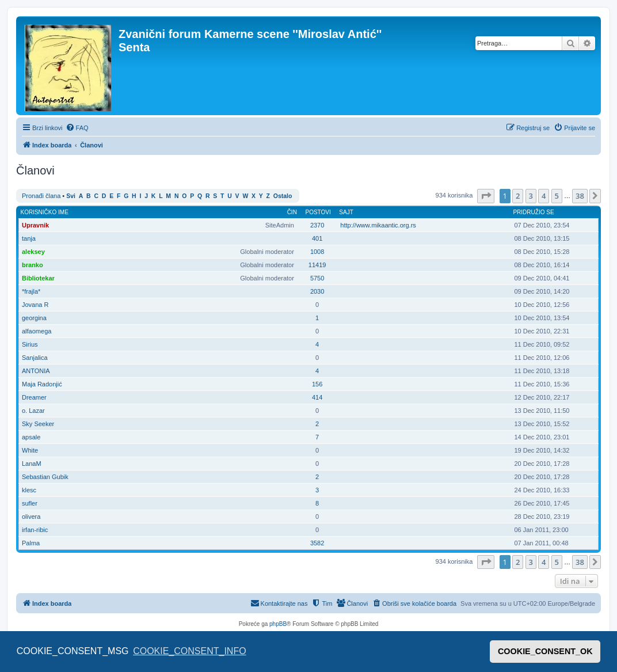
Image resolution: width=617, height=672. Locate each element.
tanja (29, 238)
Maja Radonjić (42, 384)
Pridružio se (533, 212)
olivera (31, 517)
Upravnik (35, 225)
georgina (34, 318)
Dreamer (34, 397)
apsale (31, 437)
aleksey (33, 252)
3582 (317, 543)
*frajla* (31, 291)
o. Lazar (33, 411)
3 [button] (531, 196)
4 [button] (544, 196)
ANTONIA (36, 371)
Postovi (318, 212)
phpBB (278, 624)
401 (317, 238)
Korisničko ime (45, 212)
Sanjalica (35, 358)
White (30, 450)
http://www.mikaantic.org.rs (378, 225)
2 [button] (518, 196)
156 (317, 384)
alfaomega (37, 331)
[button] (486, 196)
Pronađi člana (41, 196)
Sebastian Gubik (45, 477)
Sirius (30, 344)
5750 (317, 278)
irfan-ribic (35, 530)
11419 (317, 265)
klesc (29, 490)
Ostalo (283, 196)
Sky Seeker (38, 424)
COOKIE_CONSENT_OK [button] (545, 651)
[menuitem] (77, 128)
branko (33, 265)
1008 (317, 252)
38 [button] (580, 196)
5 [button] (557, 196)
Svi (71, 196)
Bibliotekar (38, 278)
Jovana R (35, 305)
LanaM (32, 464)
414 (317, 397)
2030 (317, 291)
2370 (317, 225)
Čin (292, 212)
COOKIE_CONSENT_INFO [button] (189, 651)
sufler (30, 503)
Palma (31, 543)
